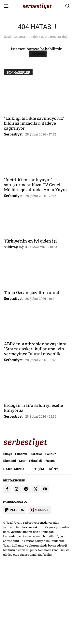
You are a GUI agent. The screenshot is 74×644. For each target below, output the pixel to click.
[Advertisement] (37, 37)
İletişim (37, 543)
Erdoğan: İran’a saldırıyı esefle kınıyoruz (33, 482)
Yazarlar (36, 528)
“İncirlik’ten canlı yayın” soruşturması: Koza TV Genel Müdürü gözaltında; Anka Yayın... (37, 259)
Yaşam (50, 535)
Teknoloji (35, 535)
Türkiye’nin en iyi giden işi (30, 316)
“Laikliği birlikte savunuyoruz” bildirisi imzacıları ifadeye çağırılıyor (34, 198)
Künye (55, 543)
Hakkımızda (14, 543)
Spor (22, 535)
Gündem (21, 528)
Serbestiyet (13, 209)
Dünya (8, 528)
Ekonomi (10, 535)
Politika (51, 528)
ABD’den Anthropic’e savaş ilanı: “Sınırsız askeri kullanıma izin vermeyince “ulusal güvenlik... (36, 423)
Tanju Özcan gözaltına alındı (32, 367)
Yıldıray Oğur (16, 322)
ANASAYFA (38, 128)
